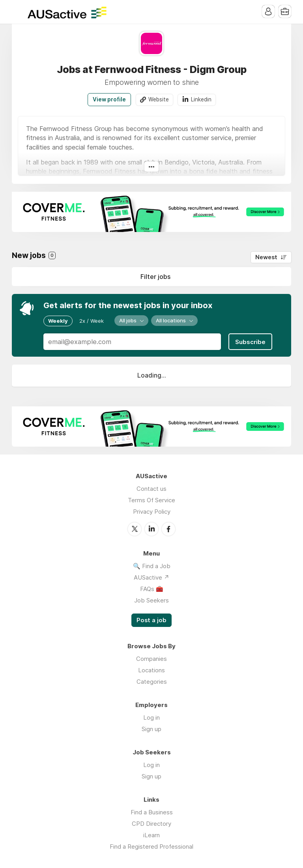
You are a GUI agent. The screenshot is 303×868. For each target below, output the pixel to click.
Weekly (58, 321)
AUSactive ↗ (151, 577)
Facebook (168, 529)
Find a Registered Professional (151, 846)
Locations (151, 670)
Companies (151, 659)
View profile (109, 99)
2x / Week (92, 321)
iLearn (151, 835)
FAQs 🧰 (152, 589)
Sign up (151, 729)
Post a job (151, 620)
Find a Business (152, 812)
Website (159, 99)
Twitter (135, 529)
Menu (18, 12)
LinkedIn (151, 529)
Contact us (151, 489)
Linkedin (201, 99)
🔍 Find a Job (152, 566)
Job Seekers (151, 600)
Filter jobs (155, 277)
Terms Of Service (151, 500)
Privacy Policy (152, 512)
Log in (151, 717)
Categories (152, 682)
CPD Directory (151, 824)
